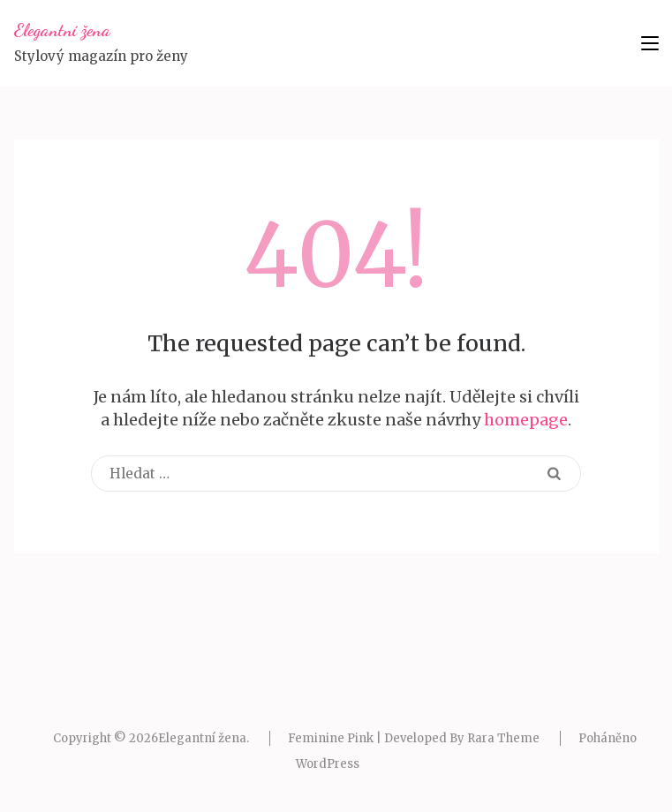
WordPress (328, 764)
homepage (526, 420)
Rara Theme (503, 738)
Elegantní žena (62, 30)
